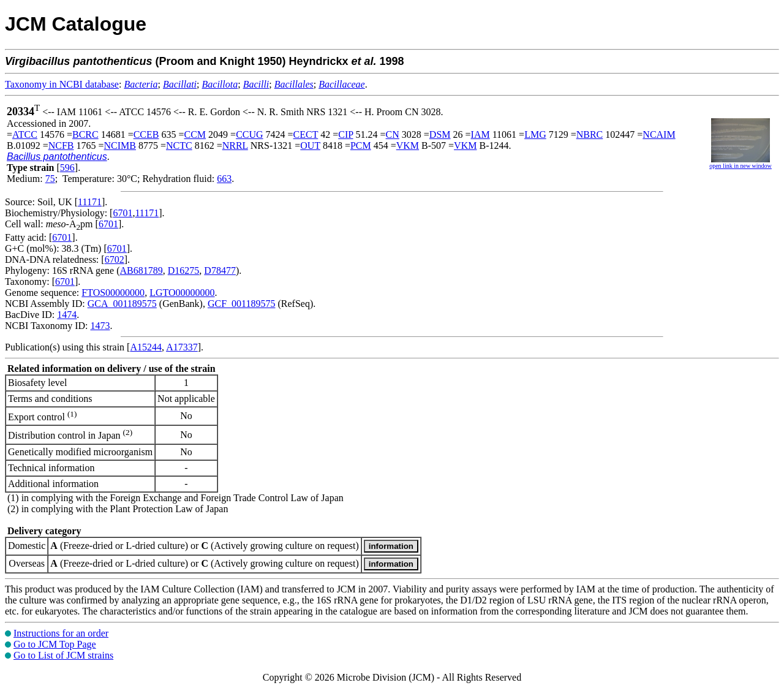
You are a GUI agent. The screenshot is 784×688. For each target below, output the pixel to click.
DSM (440, 134)
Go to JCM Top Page (55, 644)
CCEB (146, 134)
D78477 (220, 270)
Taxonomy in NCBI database (62, 84)
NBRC (590, 134)
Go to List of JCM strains (63, 655)
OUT (310, 146)
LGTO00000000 (182, 293)
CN (393, 134)
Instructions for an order (61, 633)
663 (224, 179)
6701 (123, 213)
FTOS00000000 (113, 293)
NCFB (61, 146)
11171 (90, 202)
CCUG (249, 134)
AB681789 (141, 270)
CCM (195, 134)
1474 (67, 315)
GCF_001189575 (242, 304)
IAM (481, 134)
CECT (306, 134)
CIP (345, 134)
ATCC (25, 134)
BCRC (85, 134)
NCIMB (120, 146)
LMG (535, 134)
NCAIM (659, 134)
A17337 (182, 347)
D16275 (184, 270)
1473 (100, 326)
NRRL (235, 146)
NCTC (179, 146)
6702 (115, 259)
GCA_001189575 (122, 304)
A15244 (146, 347)
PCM (361, 146)
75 (50, 179)
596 (67, 168)
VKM (408, 146)
